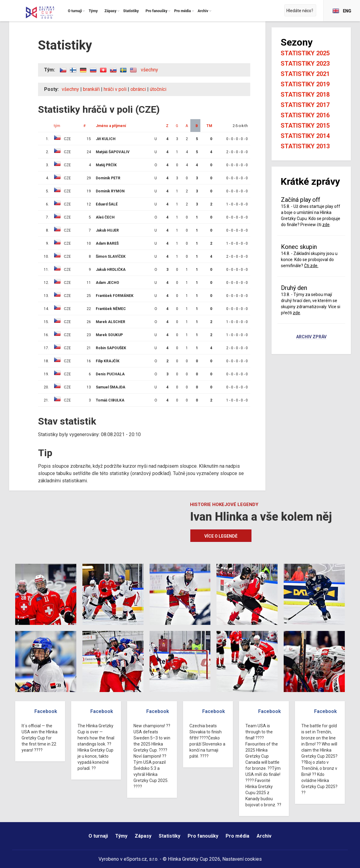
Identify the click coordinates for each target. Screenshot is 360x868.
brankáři (91, 89)
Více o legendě (221, 536)
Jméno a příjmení (111, 126)
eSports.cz (135, 859)
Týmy (121, 836)
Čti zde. (311, 266)
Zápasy (143, 836)
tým (57, 126)
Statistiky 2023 (305, 64)
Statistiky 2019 (305, 84)
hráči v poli (115, 89)
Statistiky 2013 (305, 146)
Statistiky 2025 (305, 53)
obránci (138, 89)
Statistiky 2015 (305, 126)
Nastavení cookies (242, 859)
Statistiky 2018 (305, 95)
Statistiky (170, 836)
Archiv (264, 836)
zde (326, 225)
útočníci (158, 89)
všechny (149, 70)
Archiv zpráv (311, 337)
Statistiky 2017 (305, 105)
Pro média (237, 836)
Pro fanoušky (203, 836)
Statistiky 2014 (305, 136)
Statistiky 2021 (305, 74)
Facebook (46, 711)
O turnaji (98, 836)
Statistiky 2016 (305, 115)
